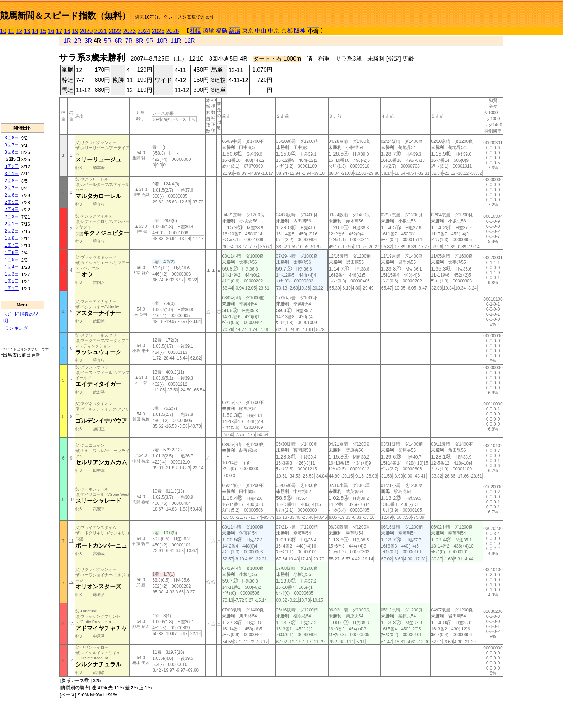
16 (51, 31)
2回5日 (12, 202)
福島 (222, 31)
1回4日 (12, 267)
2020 (87, 31)
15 (43, 31)
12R (189, 41)
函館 (208, 31)
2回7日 (12, 188)
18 (67, 31)
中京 (274, 31)
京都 (287, 31)
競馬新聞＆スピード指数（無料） (65, 16)
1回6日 (12, 252)
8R (139, 41)
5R (108, 41)
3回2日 (12, 166)
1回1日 (12, 288)
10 (3, 31)
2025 (158, 31)
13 (27, 31)
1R (67, 41)
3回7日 (12, 145)
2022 (115, 31)
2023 (130, 31)
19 (75, 31)
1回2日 (12, 281)
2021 (101, 31)
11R (176, 41)
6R (118, 41)
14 (35, 31)
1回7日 (12, 245)
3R (88, 41)
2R (78, 41)
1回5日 (12, 260)
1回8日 (12, 238)
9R (150, 41)
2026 (173, 31)
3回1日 (12, 173)
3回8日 (12, 138)
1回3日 (12, 274)
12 (19, 31)
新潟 (234, 31)
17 (59, 31)
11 (11, 31)
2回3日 (12, 217)
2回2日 (12, 231)
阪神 (300, 31)
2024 (144, 31)
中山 (261, 31)
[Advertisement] (23, 79)
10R (162, 41)
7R (129, 41)
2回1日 (12, 224)
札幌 (195, 31)
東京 (248, 31)
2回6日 (12, 195)
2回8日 (12, 181)
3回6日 (12, 152)
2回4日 (12, 209)
